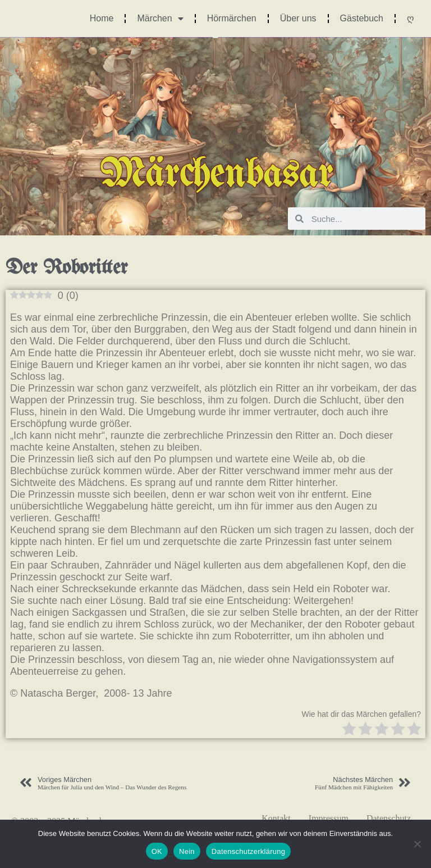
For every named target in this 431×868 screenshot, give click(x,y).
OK (157, 851)
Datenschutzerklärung (248, 851)
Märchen (160, 19)
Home (102, 18)
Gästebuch (362, 18)
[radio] (349, 730)
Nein (187, 851)
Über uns (298, 18)
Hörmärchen (232, 18)
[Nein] (417, 844)
